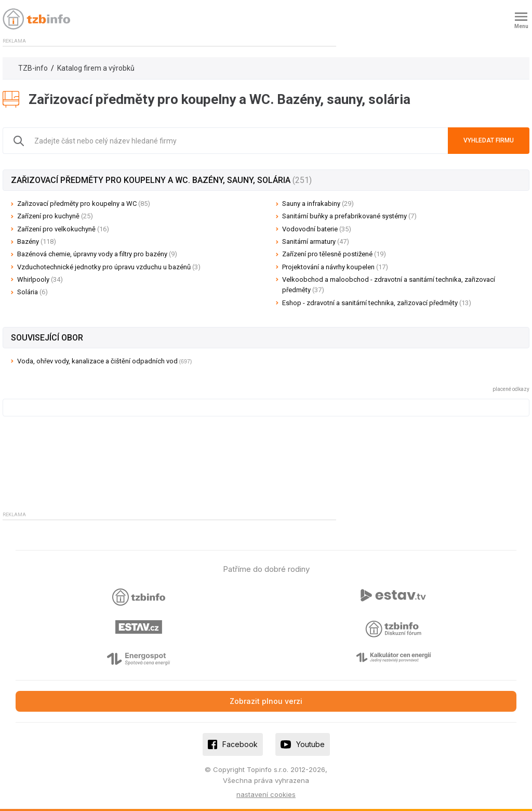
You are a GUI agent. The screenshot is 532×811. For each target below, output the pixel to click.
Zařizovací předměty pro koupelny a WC (84, 204)
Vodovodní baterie (317, 229)
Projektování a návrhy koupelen (335, 267)
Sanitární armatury (316, 241)
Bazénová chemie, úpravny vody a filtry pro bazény (97, 254)
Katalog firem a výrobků (96, 68)
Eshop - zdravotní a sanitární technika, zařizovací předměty (377, 303)
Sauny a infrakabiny (318, 204)
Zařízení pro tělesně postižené (334, 254)
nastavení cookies (266, 794)
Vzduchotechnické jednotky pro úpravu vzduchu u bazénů (109, 267)
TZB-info (33, 68)
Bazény (37, 241)
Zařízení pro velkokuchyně (63, 229)
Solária (32, 292)
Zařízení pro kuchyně (55, 216)
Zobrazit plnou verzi (266, 701)
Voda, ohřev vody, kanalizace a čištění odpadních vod (97, 361)
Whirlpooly (40, 279)
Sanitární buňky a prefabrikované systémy (349, 216)
